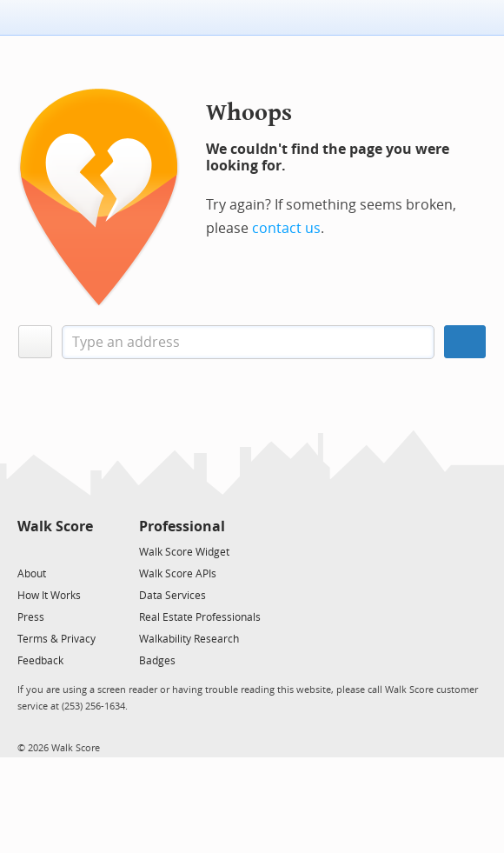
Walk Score (55, 526)
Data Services (172, 596)
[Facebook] (54, 551)
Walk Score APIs (178, 574)
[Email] (81, 551)
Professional (182, 526)
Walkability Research (189, 639)
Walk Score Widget (184, 552)
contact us (286, 228)
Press (31, 617)
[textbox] (248, 342)
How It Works (49, 596)
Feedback (40, 661)
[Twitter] (27, 551)
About (32, 574)
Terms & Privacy (56, 639)
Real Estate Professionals (200, 617)
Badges (157, 661)
